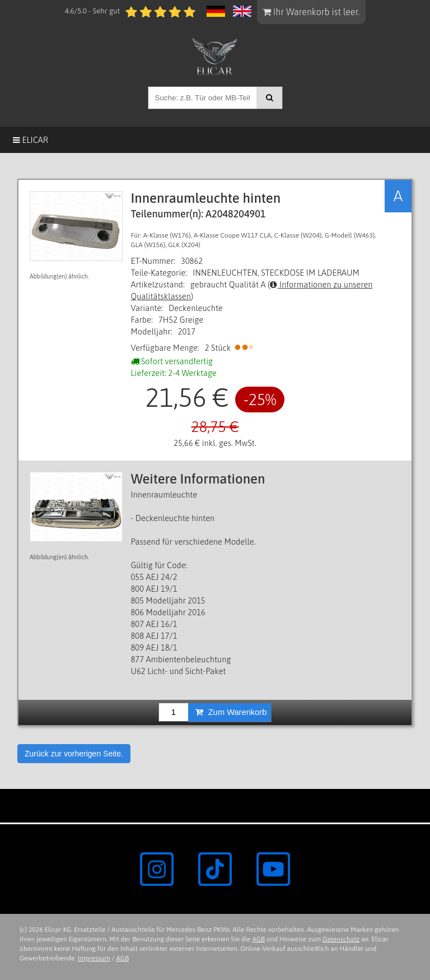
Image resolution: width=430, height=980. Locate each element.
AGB (258, 939)
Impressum (94, 958)
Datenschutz (341, 939)
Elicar (31, 140)
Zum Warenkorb (231, 712)
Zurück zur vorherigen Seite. (74, 754)
